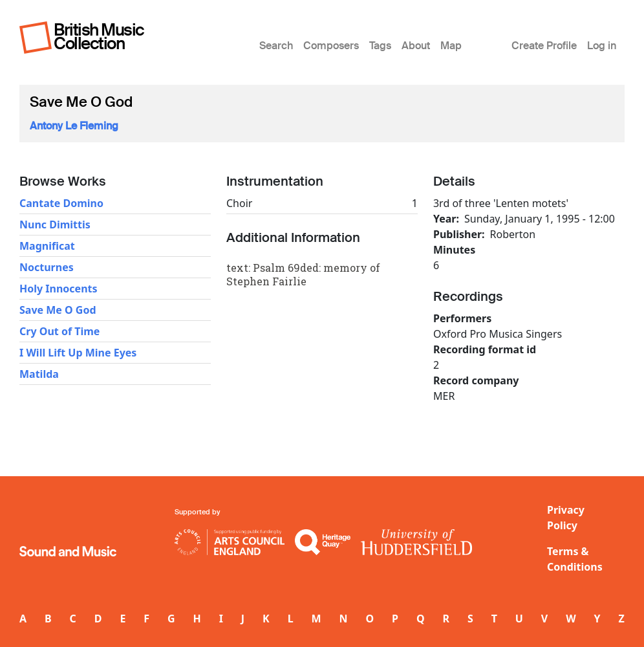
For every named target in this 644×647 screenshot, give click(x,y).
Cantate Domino (61, 203)
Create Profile (544, 46)
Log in (602, 46)
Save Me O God (58, 310)
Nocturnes (47, 267)
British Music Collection (99, 37)
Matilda (39, 374)
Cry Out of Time (59, 331)
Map (451, 46)
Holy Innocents (59, 289)
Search (276, 46)
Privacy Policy (566, 518)
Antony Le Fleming (74, 126)
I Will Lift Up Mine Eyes (78, 353)
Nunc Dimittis (55, 225)
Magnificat (47, 246)
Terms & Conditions (575, 559)
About (416, 46)
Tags (380, 46)
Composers (331, 46)
